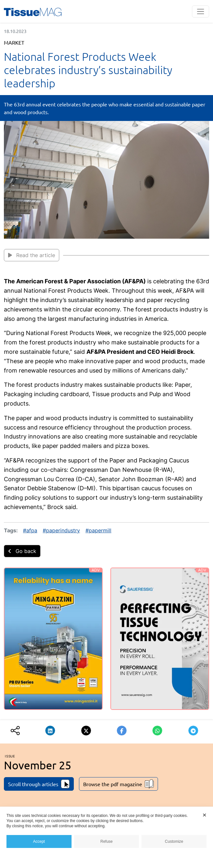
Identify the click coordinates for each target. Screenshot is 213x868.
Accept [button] (39, 841)
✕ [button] (204, 815)
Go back (22, 551)
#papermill (98, 530)
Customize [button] (174, 841)
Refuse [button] (106, 841)
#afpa (30, 530)
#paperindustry (61, 530)
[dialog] (106, 837)
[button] (50, 731)
